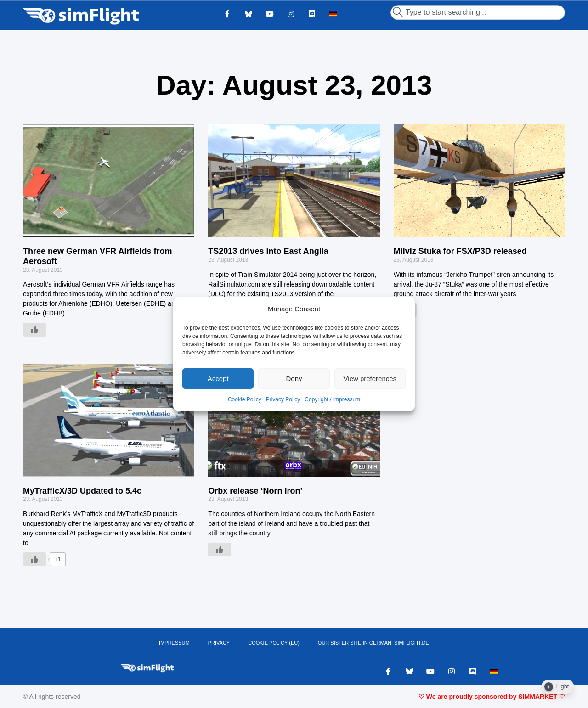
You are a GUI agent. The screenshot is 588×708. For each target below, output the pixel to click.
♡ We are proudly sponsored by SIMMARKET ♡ (492, 697)
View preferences (370, 379)
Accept (218, 379)
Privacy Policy (283, 399)
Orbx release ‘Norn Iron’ (255, 491)
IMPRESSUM (174, 643)
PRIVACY (219, 643)
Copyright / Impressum (332, 399)
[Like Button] (34, 330)
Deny (294, 379)
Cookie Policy (245, 399)
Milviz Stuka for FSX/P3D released (460, 251)
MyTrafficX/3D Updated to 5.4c (82, 491)
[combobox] (478, 12)
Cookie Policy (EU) (274, 643)
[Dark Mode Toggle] (558, 687)
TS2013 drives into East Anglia (268, 251)
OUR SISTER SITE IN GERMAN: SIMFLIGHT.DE (373, 643)
